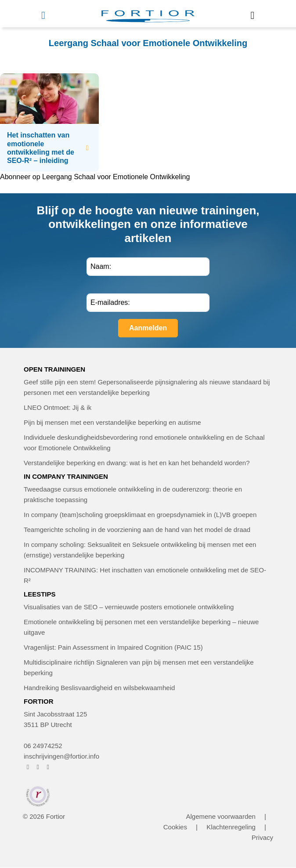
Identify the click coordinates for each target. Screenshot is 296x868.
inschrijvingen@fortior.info (61, 756)
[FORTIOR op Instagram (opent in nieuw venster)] (38, 767)
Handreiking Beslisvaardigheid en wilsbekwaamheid (99, 688)
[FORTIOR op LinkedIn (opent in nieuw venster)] (48, 767)
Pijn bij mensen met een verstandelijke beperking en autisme (112, 422)
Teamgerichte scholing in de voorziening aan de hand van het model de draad (137, 530)
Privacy (262, 837)
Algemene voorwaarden (220, 816)
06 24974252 (43, 746)
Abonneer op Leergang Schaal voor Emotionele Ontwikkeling (95, 177)
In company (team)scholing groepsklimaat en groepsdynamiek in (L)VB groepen (140, 515)
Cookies (175, 827)
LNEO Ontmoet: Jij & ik (58, 407)
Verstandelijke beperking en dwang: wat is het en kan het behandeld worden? (137, 463)
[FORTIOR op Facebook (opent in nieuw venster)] (28, 767)
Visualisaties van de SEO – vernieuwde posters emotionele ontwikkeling (129, 607)
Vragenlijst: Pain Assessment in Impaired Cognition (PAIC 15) (113, 647)
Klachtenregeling (231, 827)
